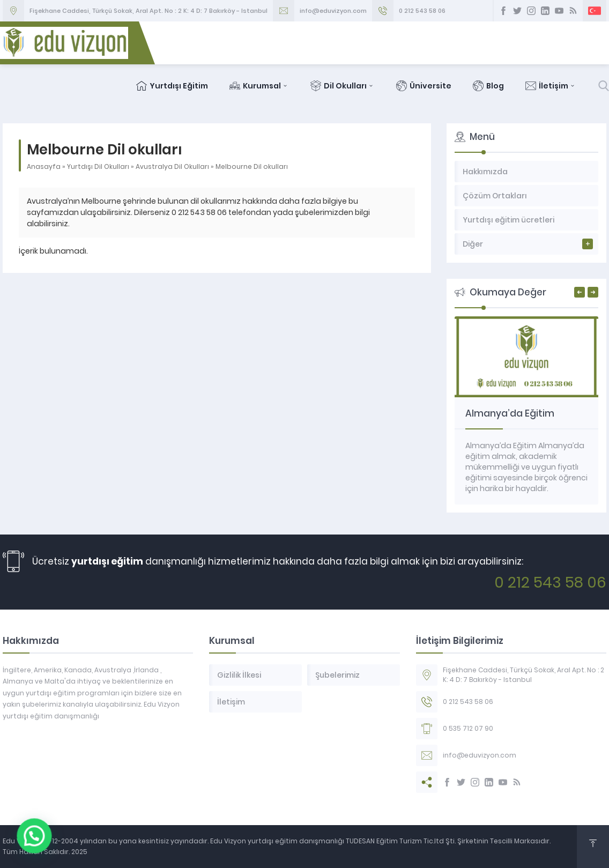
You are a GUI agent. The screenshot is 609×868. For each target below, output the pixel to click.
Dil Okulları (343, 86)
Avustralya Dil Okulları (172, 166)
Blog (488, 86)
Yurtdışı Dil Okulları (98, 166)
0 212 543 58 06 (422, 11)
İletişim (551, 86)
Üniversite (424, 86)
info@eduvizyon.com (333, 11)
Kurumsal (259, 86)
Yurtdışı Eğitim (172, 86)
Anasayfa (44, 166)
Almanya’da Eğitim (510, 413)
